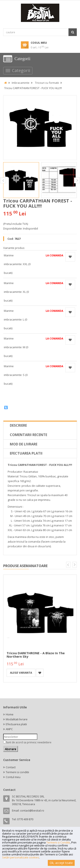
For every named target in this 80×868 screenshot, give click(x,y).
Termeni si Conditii (58, 842)
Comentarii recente (28, 435)
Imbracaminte (21, 83)
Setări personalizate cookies (21, 857)
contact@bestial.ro (32, 810)
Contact (11, 767)
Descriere (18, 425)
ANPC (9, 729)
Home (10, 714)
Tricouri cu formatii (47, 83)
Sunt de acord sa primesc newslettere (29, 742)
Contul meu (13, 777)
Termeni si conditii (17, 772)
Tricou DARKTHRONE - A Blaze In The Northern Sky (36, 655)
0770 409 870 (25, 819)
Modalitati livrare (17, 719)
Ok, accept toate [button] (61, 863)
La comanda (54, 255)
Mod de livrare (24, 444)
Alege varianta (21, 673)
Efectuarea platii (26, 453)
